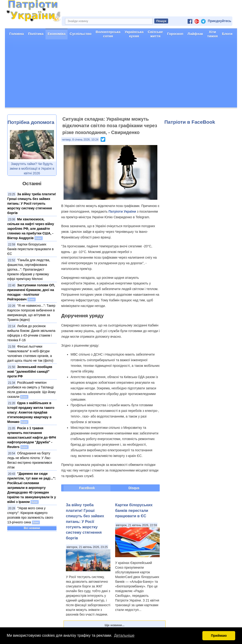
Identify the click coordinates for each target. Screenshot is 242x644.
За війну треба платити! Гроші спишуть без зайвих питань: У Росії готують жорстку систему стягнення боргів (32, 203)
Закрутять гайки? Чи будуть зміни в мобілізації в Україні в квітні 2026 (32, 169)
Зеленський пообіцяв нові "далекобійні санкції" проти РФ (30, 372)
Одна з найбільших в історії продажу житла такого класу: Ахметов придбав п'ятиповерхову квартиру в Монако (31, 412)
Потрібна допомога (31, 122)
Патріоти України (122, 211)
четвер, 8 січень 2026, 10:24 (80, 140)
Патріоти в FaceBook (190, 122)
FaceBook (87, 488)
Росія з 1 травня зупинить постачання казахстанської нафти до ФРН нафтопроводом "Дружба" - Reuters (32, 437)
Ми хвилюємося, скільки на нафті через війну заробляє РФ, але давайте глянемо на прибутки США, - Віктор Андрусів (31, 229)
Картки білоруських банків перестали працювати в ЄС (30, 249)
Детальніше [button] (124, 635)
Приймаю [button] (219, 636)
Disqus (134, 488)
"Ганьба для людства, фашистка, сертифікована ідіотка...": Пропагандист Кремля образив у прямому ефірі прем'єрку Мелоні (29, 269)
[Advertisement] (121, 75)
